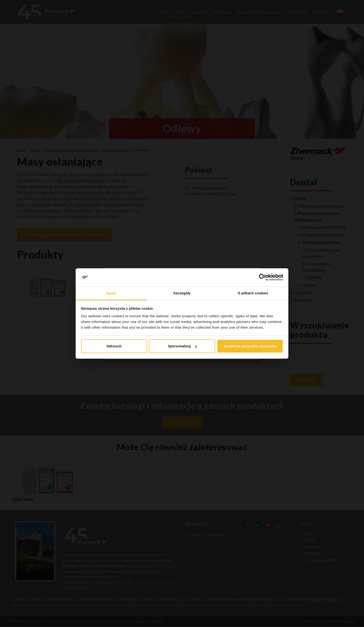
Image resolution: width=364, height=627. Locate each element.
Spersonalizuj (182, 346)
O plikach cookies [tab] (253, 293)
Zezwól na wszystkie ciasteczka (250, 346)
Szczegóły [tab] (182, 293)
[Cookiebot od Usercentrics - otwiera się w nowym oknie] (262, 278)
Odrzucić (114, 346)
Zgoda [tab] (111, 293)
